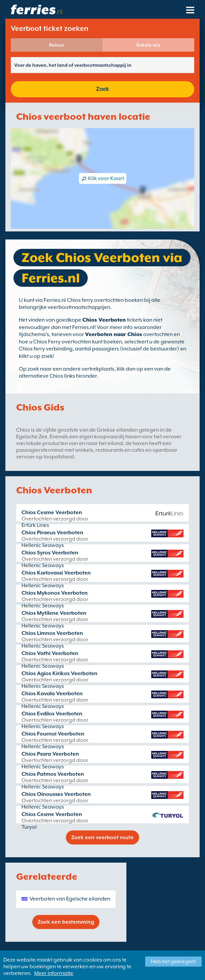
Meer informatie (54, 973)
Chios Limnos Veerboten (52, 633)
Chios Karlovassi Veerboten (56, 573)
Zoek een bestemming (66, 922)
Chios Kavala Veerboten (52, 694)
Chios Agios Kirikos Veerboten (59, 673)
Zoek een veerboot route (102, 837)
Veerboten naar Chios (114, 334)
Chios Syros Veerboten (50, 553)
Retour (57, 45)
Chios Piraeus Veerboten (52, 533)
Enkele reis (149, 45)
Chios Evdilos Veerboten (52, 714)
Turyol (29, 827)
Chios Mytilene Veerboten (54, 613)
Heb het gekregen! (173, 962)
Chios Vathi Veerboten (50, 653)
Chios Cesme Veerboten (52, 512)
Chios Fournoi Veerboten (53, 734)
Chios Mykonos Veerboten (55, 593)
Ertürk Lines (35, 525)
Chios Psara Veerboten (50, 754)
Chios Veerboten (104, 320)
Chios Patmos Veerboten (53, 774)
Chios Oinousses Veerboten (56, 794)
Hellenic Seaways (43, 545)
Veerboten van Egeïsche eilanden (70, 899)
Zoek (102, 89)
